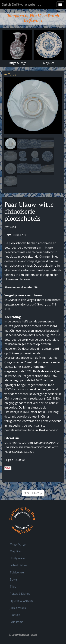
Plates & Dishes (20, 594)
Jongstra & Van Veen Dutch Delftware (33, 18)
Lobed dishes (18, 565)
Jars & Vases (18, 608)
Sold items (16, 622)
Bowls (14, 579)
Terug (12, 74)
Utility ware (17, 558)
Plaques (15, 615)
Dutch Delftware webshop (22, 4)
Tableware (17, 572)
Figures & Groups (21, 601)
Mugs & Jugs (18, 544)
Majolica (15, 551)
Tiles (13, 587)
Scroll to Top (33, 493)
